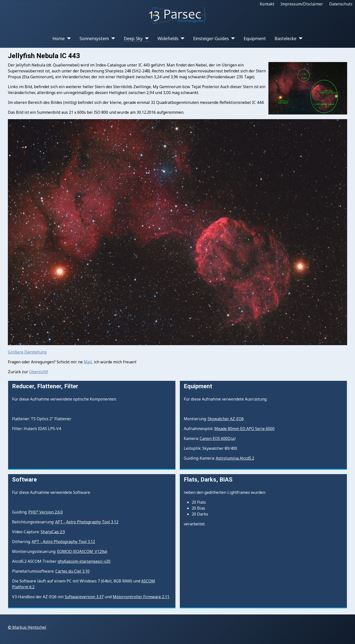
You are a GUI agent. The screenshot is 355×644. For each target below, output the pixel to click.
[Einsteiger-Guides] (232, 38)
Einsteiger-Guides (211, 38)
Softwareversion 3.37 (84, 597)
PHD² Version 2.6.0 (46, 512)
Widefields (168, 38)
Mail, (88, 362)
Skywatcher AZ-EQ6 (226, 419)
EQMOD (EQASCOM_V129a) (82, 551)
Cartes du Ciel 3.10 (72, 571)
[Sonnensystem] (112, 38)
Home (59, 38)
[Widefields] (181, 38)
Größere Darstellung (27, 352)
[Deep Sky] (146, 38)
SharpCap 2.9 (53, 532)
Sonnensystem (94, 38)
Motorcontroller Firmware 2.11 (141, 597)
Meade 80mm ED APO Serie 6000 (244, 429)
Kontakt (267, 4)
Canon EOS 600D (217, 438)
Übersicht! (39, 372)
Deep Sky (133, 38)
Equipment (255, 38)
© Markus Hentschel (27, 627)
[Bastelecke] (300, 38)
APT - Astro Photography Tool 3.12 (87, 522)
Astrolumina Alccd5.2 (235, 458)
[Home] (68, 38)
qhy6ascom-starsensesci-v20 (84, 561)
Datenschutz (341, 4)
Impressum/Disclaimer (302, 4)
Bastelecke (286, 38)
